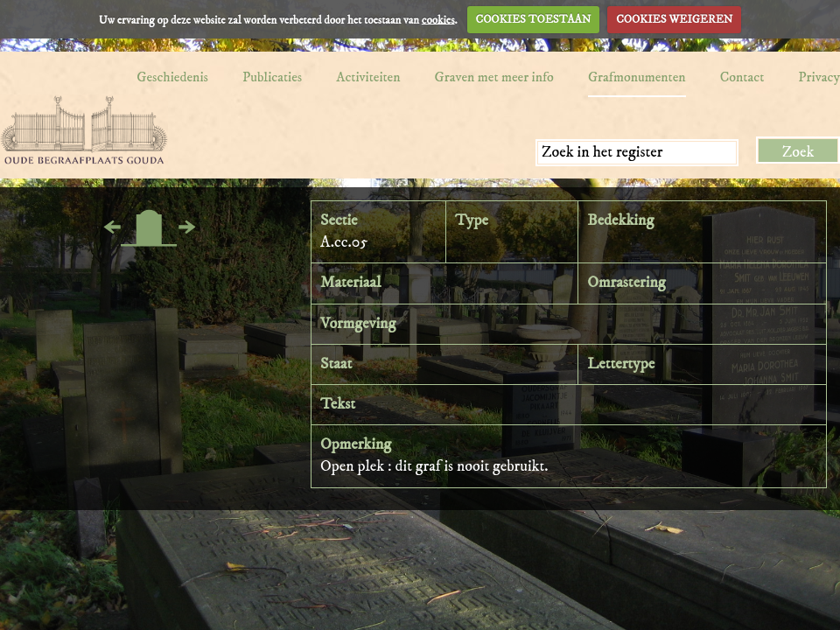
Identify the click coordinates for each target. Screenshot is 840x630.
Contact (742, 77)
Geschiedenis (172, 77)
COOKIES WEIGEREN (674, 19)
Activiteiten (368, 77)
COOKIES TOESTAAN (534, 19)
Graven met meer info (494, 77)
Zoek (798, 152)
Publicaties (272, 77)
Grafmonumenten (637, 77)
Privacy (819, 77)
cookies (438, 19)
